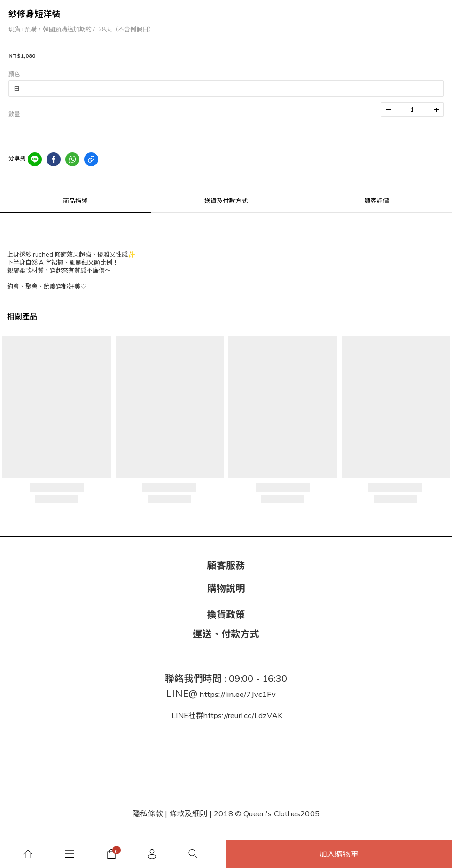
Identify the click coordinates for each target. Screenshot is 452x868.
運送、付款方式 (226, 634)
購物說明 (226, 588)
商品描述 (75, 201)
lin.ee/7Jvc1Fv (250, 694)
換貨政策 (226, 614)
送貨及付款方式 (226, 201)
